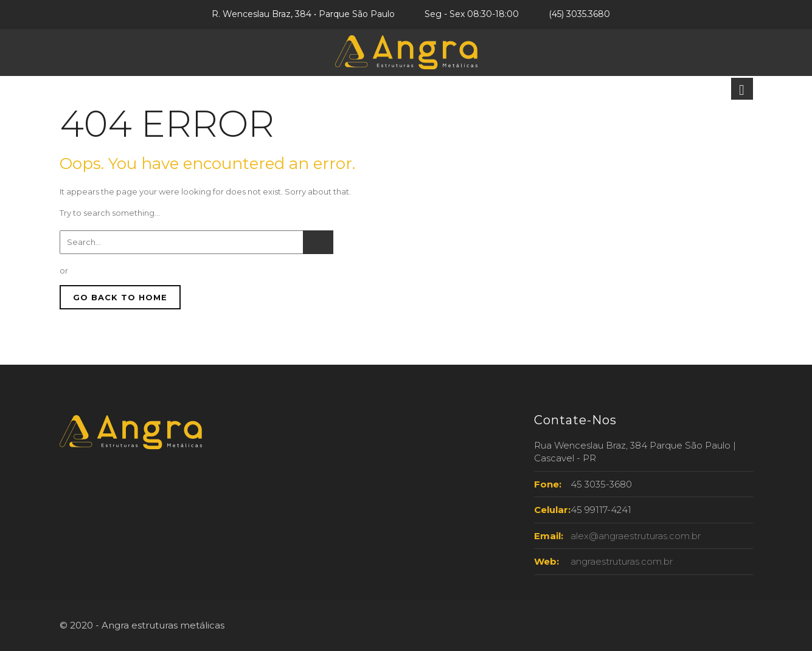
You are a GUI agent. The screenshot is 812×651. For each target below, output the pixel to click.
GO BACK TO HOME (120, 297)
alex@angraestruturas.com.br (636, 536)
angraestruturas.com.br (622, 561)
